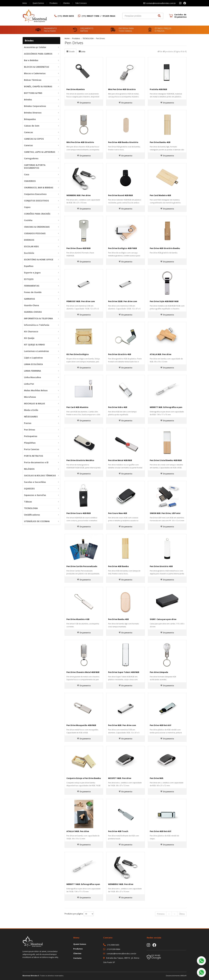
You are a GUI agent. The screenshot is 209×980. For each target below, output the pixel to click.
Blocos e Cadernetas (35, 73)
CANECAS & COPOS (34, 139)
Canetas (28, 145)
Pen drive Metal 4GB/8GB (120, 460)
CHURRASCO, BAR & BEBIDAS (39, 188)
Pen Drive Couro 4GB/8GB (79, 513)
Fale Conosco (81, 3)
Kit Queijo (29, 338)
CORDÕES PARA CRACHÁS (37, 214)
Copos (27, 207)
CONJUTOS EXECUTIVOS (37, 201)
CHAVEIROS (30, 181)
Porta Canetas (32, 449)
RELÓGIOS (29, 469)
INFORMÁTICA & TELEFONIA (38, 318)
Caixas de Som (32, 126)
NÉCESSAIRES (31, 417)
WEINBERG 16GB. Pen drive (121, 884)
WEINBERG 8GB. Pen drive (79, 195)
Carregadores (31, 158)
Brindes (28, 100)
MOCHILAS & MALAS (35, 403)
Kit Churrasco (31, 331)
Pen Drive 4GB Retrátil (160, 725)
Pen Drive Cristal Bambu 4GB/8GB (166, 460)
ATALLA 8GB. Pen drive (161, 354)
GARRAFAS (30, 299)
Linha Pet (29, 384)
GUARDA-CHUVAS (33, 312)
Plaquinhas (30, 443)
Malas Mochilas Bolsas (36, 390)
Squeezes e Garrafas (35, 495)
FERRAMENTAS (32, 286)
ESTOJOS (29, 279)
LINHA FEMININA (33, 371)
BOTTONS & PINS (33, 93)
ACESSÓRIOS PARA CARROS (38, 54)
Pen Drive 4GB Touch (118, 831)
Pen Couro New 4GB (118, 513)
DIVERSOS (29, 240)
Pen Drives (30, 430)
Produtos (53, 3)
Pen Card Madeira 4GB (160, 195)
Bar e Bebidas (31, 60)
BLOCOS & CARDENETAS (37, 67)
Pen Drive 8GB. (157, 778)
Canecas (29, 132)
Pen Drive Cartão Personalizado (82, 566)
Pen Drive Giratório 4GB (120, 354)
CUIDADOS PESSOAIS (35, 233)
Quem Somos (38, 3)
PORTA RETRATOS (34, 456)
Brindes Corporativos (35, 106)
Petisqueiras (31, 436)
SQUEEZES (29, 489)
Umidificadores (32, 515)
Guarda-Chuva (31, 305)
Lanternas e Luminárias (37, 351)
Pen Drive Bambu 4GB (160, 142)
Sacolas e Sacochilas (35, 482)
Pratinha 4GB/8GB (158, 89)
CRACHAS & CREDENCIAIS (37, 227)
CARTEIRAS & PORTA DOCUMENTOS (35, 166)
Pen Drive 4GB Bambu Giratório (123, 142)
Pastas (28, 423)
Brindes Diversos (33, 113)
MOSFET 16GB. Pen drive (120, 778)
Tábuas (28, 502)
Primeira (161, 914)
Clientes (66, 3)
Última (182, 914)
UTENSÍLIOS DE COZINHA (37, 521)
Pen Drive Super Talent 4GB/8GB (124, 672)
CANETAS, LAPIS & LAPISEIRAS (40, 152)
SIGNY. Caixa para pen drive (163, 619)
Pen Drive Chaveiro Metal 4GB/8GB (83, 672)
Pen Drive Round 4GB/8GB (120, 195)
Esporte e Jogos (32, 273)
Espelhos (29, 266)
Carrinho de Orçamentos (180, 16)
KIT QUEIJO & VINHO (34, 345)
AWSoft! (183, 976)
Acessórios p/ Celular (35, 47)
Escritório (29, 253)
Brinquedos (30, 119)
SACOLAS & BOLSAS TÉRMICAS (40, 475)
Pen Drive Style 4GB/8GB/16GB (164, 301)
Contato (77, 958)
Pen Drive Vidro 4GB (118, 407)
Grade (71, 51)
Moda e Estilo (31, 410)
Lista (82, 51)
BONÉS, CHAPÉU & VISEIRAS (38, 86)
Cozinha (28, 220)
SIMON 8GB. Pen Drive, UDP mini (165, 513)
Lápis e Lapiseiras (33, 358)
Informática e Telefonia (37, 325)
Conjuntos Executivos (35, 194)
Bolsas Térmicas (33, 80)
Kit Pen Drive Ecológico (78, 354)
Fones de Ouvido (33, 292)
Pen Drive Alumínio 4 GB (78, 619)
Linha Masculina (33, 377)
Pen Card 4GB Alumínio (77, 407)
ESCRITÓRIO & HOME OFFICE (39, 260)
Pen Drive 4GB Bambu (118, 566)
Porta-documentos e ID (36, 462)
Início (25, 3)
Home (67, 38)
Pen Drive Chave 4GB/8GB (79, 248)
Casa (27, 174)
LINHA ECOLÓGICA (33, 364)
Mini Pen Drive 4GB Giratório (122, 89)
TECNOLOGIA (31, 508)
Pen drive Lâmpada (159, 672)
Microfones (30, 397)
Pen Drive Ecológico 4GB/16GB (122, 248)
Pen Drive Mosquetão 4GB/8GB (81, 725)
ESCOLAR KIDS (31, 246)
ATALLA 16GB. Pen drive (78, 831)
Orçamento (84, 103)
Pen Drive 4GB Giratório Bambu (165, 248)
